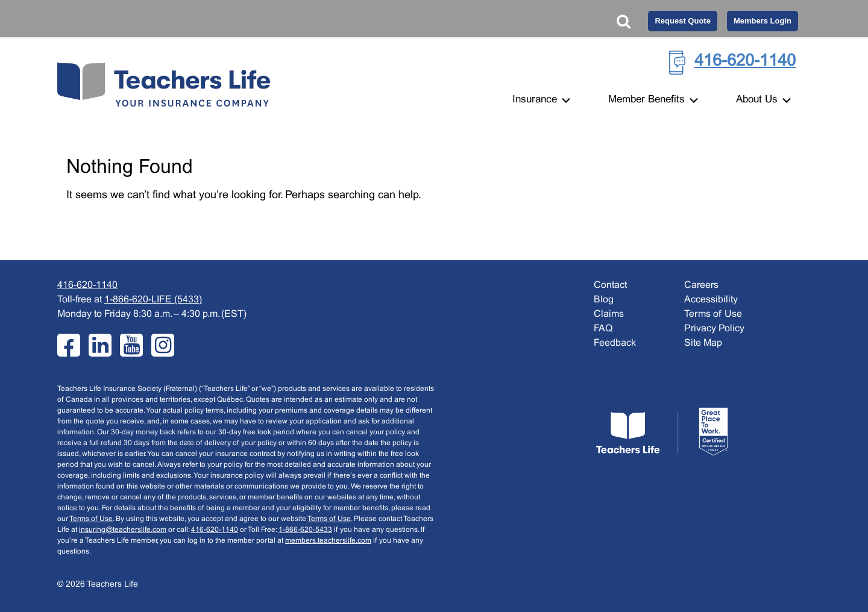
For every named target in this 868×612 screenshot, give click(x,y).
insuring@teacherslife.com (123, 530)
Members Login (763, 21)
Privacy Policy (714, 329)
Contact (610, 285)
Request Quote (682, 21)
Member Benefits (654, 100)
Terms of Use (91, 519)
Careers (701, 285)
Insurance (542, 100)
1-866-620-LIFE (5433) (153, 300)
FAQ (603, 329)
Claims (609, 314)
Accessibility (711, 300)
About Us (764, 100)
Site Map (703, 343)
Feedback (615, 343)
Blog (604, 300)
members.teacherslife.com (328, 541)
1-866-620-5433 (305, 530)
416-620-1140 (745, 61)
